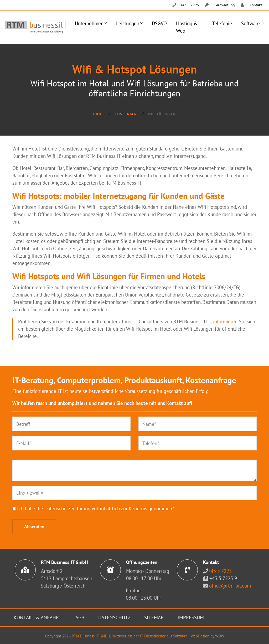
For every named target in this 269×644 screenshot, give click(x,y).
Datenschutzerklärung (67, 508)
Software (251, 23)
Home (99, 114)
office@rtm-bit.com (230, 586)
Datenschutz (114, 617)
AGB (80, 617)
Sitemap (154, 617)
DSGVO (159, 23)
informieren (225, 321)
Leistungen (128, 23)
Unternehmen (89, 23)
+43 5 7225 (220, 571)
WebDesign (200, 636)
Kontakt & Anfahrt (38, 617)
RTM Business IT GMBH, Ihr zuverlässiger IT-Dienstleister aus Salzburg (130, 636)
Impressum (191, 617)
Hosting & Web (187, 27)
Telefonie (222, 23)
